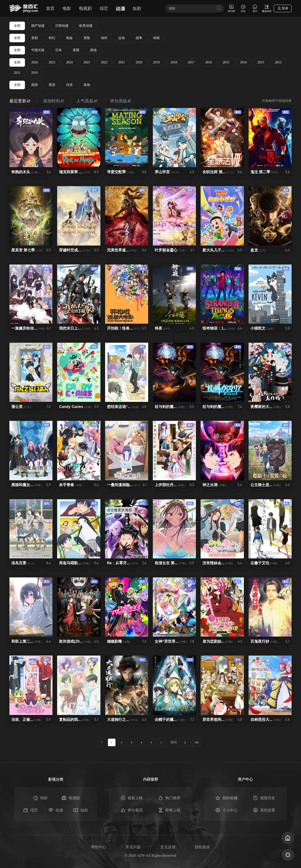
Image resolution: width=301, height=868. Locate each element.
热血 (69, 38)
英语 (52, 85)
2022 (104, 62)
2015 (226, 62)
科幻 (52, 38)
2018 (174, 62)
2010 (34, 73)
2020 (139, 62)
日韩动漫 (62, 26)
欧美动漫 (86, 26)
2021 (122, 62)
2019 (156, 62)
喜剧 (35, 38)
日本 (59, 50)
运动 (122, 38)
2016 (209, 62)
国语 (35, 85)
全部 (17, 26)
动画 (156, 38)
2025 (52, 62)
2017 (191, 62)
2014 (243, 62)
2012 (278, 62)
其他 (93, 50)
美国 (76, 50)
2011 (17, 73)
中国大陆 (38, 50)
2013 (261, 62)
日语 (69, 85)
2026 (35, 62)
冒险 (87, 38)
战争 (139, 38)
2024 (69, 62)
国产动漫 (38, 26)
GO (197, 742)
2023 (87, 62)
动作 (104, 38)
